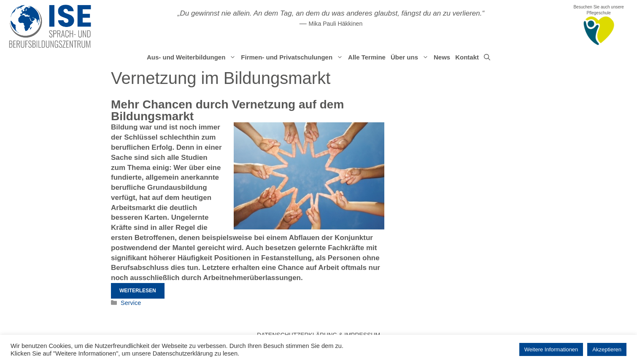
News (442, 57)
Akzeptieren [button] (607, 349)
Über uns (411, 57)
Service (131, 303)
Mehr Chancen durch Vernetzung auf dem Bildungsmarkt (227, 110)
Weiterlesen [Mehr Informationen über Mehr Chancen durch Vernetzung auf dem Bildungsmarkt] (138, 291)
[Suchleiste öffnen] (487, 57)
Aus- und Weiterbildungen (193, 57)
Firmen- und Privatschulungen (293, 57)
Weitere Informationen (551, 349)
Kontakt (467, 57)
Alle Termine (367, 57)
